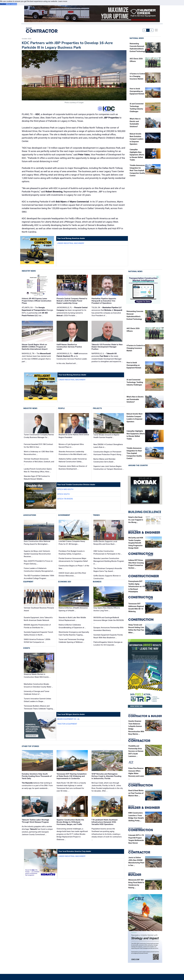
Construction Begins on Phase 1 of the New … (74, 567)
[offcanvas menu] (156, 30)
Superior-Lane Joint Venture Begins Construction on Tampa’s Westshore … (109, 468)
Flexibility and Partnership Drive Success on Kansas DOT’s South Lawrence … (136, 751)
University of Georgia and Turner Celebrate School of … (37, 693)
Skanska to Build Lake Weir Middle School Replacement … (72, 619)
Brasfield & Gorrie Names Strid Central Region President (74, 436)
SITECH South (63, 494)
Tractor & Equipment (67, 724)
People (61, 408)
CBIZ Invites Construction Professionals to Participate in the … (108, 552)
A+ (152, 30)
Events (27, 648)
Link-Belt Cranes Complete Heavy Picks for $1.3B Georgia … (72, 543)
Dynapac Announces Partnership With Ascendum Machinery (108, 629)
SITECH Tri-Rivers (65, 499)
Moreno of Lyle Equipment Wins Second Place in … (71, 446)
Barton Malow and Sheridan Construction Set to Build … (104, 460)
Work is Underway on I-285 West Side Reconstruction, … (39, 453)
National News (137, 38)
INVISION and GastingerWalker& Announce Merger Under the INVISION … (109, 620)
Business (97, 582)
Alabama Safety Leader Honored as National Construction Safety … (73, 460)
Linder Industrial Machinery (71, 243)
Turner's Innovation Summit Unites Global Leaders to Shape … (37, 700)
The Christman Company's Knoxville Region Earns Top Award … (108, 570)
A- (144, 30)
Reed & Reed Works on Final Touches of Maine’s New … (136, 793)
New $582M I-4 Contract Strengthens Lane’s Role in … (108, 446)
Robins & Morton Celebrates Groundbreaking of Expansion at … (72, 626)
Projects (97, 408)
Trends (96, 515)
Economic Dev (65, 582)
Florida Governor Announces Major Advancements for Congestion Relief (73, 560)
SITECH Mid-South (65, 489)
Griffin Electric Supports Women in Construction (107, 577)
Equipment (28, 582)
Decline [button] (3, 4)
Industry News (29, 271)
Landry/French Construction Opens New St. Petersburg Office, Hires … (38, 470)
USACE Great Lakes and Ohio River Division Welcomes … (72, 574)
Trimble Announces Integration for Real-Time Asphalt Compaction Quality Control (137, 171)
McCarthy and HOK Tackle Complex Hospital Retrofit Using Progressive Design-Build (136, 543)
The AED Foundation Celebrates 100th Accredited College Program (39, 577)
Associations (30, 515)
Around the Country (138, 465)
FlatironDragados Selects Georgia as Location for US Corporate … (108, 644)
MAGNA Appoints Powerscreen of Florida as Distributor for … (37, 626)
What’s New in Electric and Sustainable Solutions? (135, 399)
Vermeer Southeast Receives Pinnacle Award (39, 609)
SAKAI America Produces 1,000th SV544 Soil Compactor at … (37, 641)
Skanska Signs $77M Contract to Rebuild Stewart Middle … (37, 478)
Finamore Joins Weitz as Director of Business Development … (73, 468)
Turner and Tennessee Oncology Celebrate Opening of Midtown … (72, 641)
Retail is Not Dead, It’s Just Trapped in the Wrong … (136, 520)
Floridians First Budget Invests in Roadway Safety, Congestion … (72, 552)
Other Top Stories (30, 746)
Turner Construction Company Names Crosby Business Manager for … (39, 436)
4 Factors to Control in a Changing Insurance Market (137, 76)
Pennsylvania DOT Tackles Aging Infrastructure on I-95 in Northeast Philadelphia (137, 587)
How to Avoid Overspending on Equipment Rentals (137, 91)
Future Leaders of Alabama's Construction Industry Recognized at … (39, 570)
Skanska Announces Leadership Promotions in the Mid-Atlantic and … (73, 453)
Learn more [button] (63, 1)
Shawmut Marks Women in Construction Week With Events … (37, 676)
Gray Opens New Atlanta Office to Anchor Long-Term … (107, 609)
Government (64, 515)
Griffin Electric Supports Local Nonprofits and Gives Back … (105, 543)
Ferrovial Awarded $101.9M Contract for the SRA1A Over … (38, 446)
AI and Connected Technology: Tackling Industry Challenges (135, 382)
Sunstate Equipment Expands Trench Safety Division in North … (38, 633)
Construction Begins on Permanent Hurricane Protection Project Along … (108, 453)
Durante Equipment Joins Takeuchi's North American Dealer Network (38, 619)
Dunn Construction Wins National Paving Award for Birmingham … (37, 543)
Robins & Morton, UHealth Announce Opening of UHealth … (73, 609)
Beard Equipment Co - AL (68, 719)
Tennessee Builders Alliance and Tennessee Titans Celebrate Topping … (39, 707)
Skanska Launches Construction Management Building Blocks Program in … (109, 561)
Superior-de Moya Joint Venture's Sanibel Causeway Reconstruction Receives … (37, 554)
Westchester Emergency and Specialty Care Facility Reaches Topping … (74, 633)
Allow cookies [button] (11, 4)
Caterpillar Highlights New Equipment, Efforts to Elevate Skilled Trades (137, 155)
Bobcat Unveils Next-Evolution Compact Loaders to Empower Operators (137, 139)
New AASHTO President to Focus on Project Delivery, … (38, 562)
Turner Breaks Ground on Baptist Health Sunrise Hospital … (106, 436)
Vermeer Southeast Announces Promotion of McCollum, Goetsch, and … (39, 462)
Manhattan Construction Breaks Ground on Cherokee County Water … (38, 685)
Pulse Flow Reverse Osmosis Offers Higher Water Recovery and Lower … (136, 773)
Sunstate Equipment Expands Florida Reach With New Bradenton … (108, 636)
